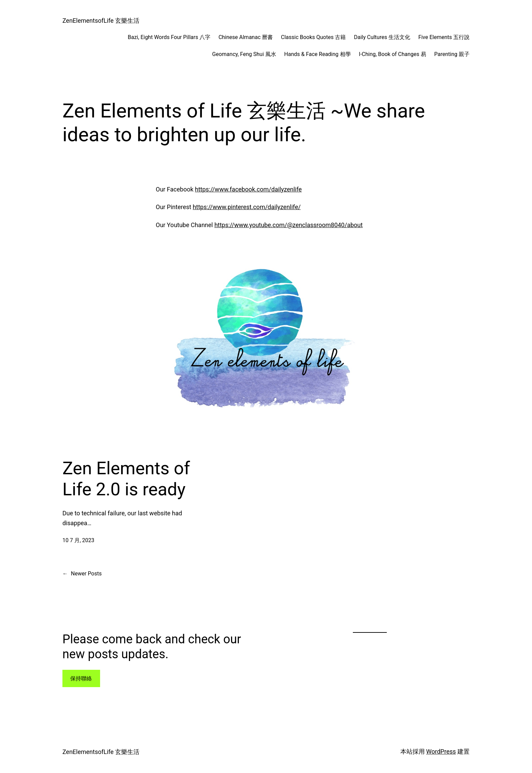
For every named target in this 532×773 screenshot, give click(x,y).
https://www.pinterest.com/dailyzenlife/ (247, 207)
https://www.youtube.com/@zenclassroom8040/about (289, 225)
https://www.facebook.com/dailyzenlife (249, 189)
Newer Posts (82, 574)
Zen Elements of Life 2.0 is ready (126, 479)
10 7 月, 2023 (78, 540)
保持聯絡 (81, 678)
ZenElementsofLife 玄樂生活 (101, 21)
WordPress (441, 751)
